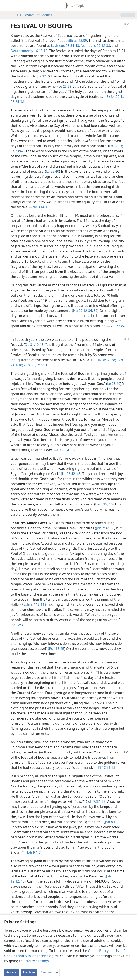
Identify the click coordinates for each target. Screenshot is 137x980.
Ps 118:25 (57, 649)
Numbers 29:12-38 (95, 46)
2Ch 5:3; (30, 365)
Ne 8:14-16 (41, 207)
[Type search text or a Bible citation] (94, 5)
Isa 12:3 (17, 625)
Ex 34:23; (116, 146)
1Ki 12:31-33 (106, 767)
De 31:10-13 (34, 345)
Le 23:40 (53, 171)
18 (72, 450)
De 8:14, (64, 450)
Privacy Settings (36, 961)
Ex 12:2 (43, 76)
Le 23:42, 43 (71, 474)
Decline (29, 972)
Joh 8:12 (111, 822)
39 (95, 311)
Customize (49, 972)
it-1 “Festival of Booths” (33, 15)
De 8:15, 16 (104, 504)
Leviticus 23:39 (75, 41)
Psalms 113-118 (34, 604)
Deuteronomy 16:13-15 (29, 51)
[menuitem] (6, 6)
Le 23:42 (17, 151)
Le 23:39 (65, 86)
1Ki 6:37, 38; (107, 360)
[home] (6, 6)
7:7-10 (42, 365)
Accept (12, 972)
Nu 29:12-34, (83, 311)
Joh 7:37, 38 (105, 528)
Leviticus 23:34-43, (65, 46)
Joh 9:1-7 (34, 852)
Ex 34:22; (113, 97)
